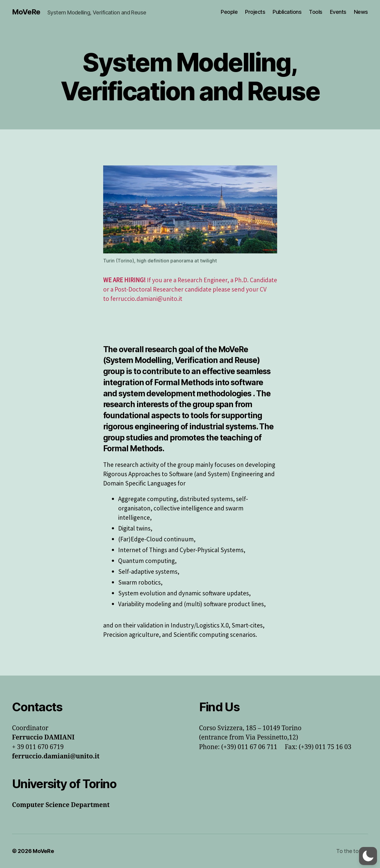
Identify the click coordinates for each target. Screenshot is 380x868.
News (361, 12)
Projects (255, 12)
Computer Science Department (61, 805)
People (229, 12)
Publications (287, 12)
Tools (316, 12)
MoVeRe (26, 12)
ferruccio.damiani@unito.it (56, 756)
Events (338, 12)
